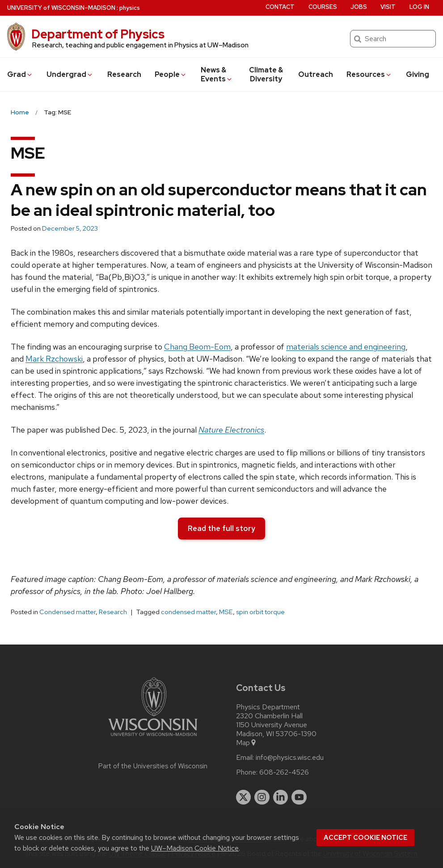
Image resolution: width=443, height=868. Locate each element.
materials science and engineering (346, 347)
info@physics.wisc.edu (290, 758)
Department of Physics (98, 34)
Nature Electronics (231, 430)
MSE (226, 612)
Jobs (359, 7)
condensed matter (188, 612)
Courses (323, 7)
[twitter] (244, 797)
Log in (419, 7)
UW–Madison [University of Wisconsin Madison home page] (61, 8)
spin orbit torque (260, 612)
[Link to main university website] (153, 738)
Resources (369, 74)
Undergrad (70, 74)
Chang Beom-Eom (197, 347)
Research (124, 74)
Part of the (153, 766)
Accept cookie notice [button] (365, 838)
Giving (418, 74)
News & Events (217, 74)
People (171, 74)
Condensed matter (68, 612)
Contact (280, 7)
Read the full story (221, 528)
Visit (388, 7)
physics (130, 8)
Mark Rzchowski (54, 359)
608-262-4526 (284, 772)
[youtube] (299, 797)
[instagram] (262, 797)
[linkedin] (281, 797)
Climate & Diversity (266, 74)
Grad (20, 74)
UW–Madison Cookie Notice (195, 848)
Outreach (316, 74)
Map (247, 743)
